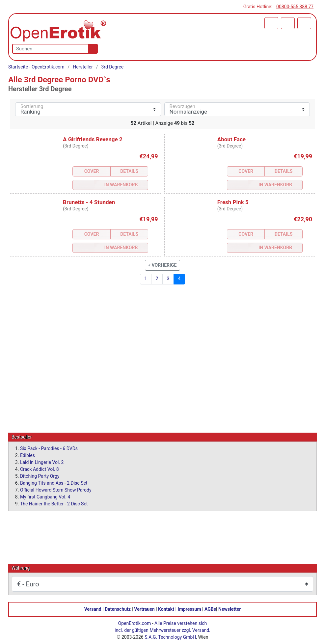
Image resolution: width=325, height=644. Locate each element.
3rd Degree (112, 67)
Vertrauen (144, 609)
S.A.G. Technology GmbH (170, 637)
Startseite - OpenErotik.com (36, 67)
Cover (92, 171)
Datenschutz (118, 609)
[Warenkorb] (271, 23)
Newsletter (230, 609)
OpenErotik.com (135, 623)
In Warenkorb (121, 185)
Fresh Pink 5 (233, 202)
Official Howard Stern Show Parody (56, 490)
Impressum (190, 609)
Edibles (27, 455)
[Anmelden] (288, 23)
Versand (93, 609)
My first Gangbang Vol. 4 (45, 496)
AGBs (210, 609)
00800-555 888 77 (295, 7)
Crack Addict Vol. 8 (40, 469)
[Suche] (92, 49)
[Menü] (304, 23)
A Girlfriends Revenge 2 (93, 139)
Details (129, 171)
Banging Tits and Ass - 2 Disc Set (54, 483)
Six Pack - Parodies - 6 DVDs (49, 448)
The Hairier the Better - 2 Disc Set (54, 503)
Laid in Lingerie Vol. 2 (42, 462)
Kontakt (166, 609)
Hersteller (83, 67)
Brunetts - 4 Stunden (89, 202)
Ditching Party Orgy (40, 476)
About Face (231, 139)
